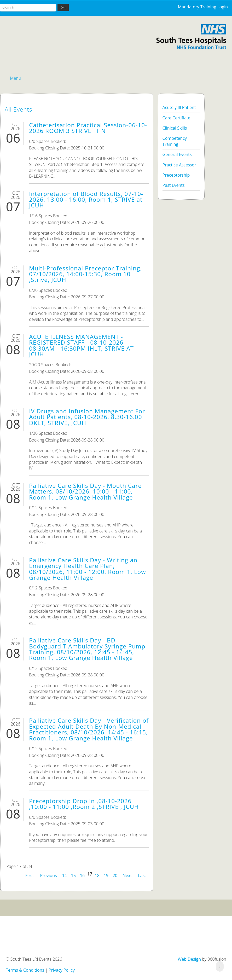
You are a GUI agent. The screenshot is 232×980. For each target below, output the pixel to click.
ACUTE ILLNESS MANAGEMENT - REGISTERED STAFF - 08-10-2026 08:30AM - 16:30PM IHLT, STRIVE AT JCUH (81, 345)
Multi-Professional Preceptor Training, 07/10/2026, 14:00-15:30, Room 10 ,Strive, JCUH (85, 274)
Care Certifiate (176, 118)
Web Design (189, 959)
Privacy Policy (62, 970)
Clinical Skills (175, 128)
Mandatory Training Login (203, 7)
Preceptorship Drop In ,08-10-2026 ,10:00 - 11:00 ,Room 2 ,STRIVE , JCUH (84, 804)
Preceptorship (176, 175)
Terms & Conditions (25, 970)
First (30, 875)
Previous (48, 875)
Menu (16, 78)
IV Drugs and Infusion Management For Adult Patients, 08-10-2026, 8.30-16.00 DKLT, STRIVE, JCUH (87, 417)
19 (106, 875)
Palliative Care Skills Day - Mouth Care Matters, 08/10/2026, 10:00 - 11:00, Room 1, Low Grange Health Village (85, 491)
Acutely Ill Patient (179, 107)
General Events (177, 154)
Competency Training (175, 141)
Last (142, 875)
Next (127, 875)
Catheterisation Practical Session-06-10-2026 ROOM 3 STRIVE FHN (88, 128)
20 (115, 875)
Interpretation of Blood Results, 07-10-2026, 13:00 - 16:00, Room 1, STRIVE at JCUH (86, 200)
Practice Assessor (179, 165)
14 (65, 875)
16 (82, 875)
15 (73, 875)
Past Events (174, 185)
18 (97, 875)
